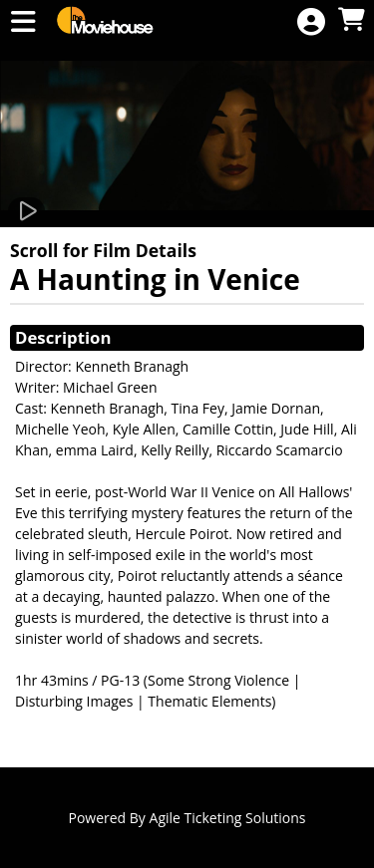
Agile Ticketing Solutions (228, 818)
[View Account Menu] (311, 22)
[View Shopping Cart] (351, 20)
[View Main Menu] (23, 22)
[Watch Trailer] (26, 211)
